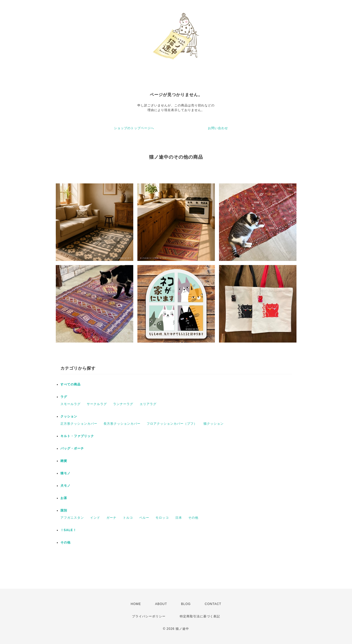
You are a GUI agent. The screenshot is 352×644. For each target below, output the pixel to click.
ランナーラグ (123, 404)
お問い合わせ (218, 128)
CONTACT (213, 604)
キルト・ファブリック (77, 436)
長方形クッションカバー (122, 424)
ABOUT (161, 604)
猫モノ (65, 473)
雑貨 (64, 461)
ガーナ (111, 518)
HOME (136, 604)
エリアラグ (148, 404)
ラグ (64, 397)
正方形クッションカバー (79, 424)
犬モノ (65, 486)
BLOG (186, 604)
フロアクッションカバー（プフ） (172, 424)
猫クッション (214, 424)
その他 (193, 518)
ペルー (144, 518)
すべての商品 (71, 384)
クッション (69, 416)
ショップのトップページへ (134, 128)
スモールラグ (71, 404)
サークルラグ (97, 404)
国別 (64, 510)
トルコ (128, 518)
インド (95, 518)
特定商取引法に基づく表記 (200, 616)
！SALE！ (68, 530)
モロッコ (162, 518)
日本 (179, 518)
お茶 (64, 498)
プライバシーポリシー (149, 616)
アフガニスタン (72, 518)
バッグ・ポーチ (72, 448)
